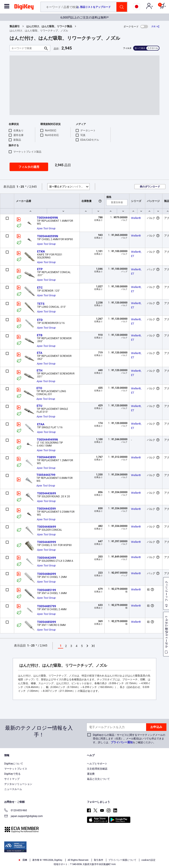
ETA (40, 353)
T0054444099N (47, 218)
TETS (41, 304)
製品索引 (15, 26)
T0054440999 (47, 542)
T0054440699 (47, 527)
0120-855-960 (16, 811)
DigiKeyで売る (12, 774)
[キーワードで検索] (27, 48)
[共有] (155, 26)
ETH (40, 370)
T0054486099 (47, 574)
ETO (39, 388)
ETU (39, 406)
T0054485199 (47, 590)
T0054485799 (47, 606)
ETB (40, 335)
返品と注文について (98, 779)
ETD (40, 320)
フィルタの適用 (29, 167)
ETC (40, 288)
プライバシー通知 (122, 742)
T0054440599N (48, 236)
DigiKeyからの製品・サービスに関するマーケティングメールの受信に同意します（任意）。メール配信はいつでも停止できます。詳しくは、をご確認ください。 (129, 739)
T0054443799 (46, 475)
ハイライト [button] (68, 187)
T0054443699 (47, 493)
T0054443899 (46, 457)
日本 (23, 860)
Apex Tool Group (46, 228)
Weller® (136, 218)
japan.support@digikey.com (24, 816)
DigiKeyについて (14, 764)
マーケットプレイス (16, 769)
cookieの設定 (148, 860)
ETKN (41, 251)
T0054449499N (47, 440)
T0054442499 (47, 558)
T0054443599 (46, 509)
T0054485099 (47, 622)
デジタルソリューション (18, 784)
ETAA (41, 424)
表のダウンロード (150, 187)
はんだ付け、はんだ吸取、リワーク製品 (49, 26)
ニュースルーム (13, 789)
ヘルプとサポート (97, 764)
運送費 (91, 774)
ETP (40, 269)
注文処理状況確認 (97, 769)
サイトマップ (12, 779)
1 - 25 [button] (20, 187)
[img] (24, 8)
